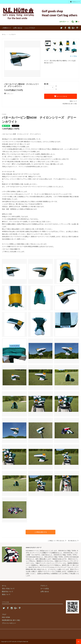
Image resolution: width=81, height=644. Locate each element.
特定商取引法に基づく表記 (70, 104)
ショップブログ (30, 28)
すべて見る (73, 56)
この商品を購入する (40, 532)
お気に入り (9, 94)
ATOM (8, 617)
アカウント (75, 2)
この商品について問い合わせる (57, 541)
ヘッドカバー (12, 34)
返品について (73, 101)
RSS (3, 617)
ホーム (4, 34)
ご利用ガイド (6, 28)
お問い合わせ (18, 28)
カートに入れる (61, 96)
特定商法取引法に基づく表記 (11, 620)
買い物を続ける (74, 541)
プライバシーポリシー (9, 623)
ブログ (4, 614)
